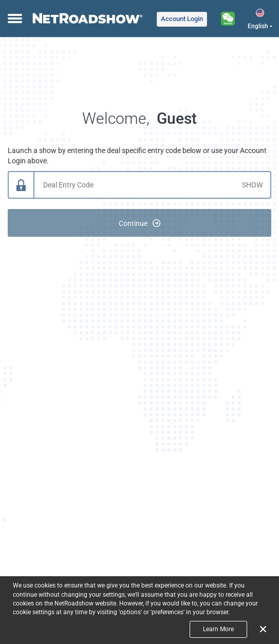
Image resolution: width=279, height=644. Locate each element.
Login (182, 19)
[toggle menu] (14, 19)
